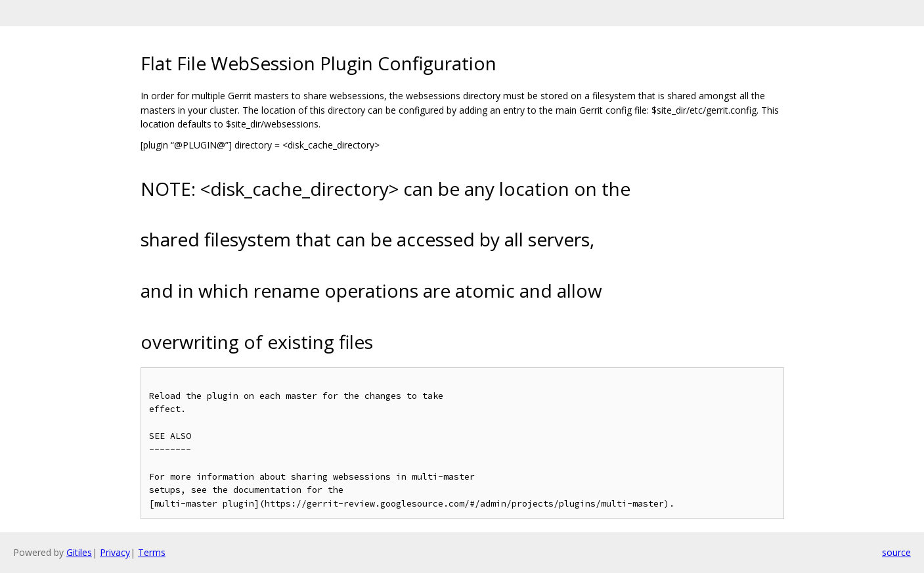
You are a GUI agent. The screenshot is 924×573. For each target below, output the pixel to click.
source (896, 552)
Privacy (115, 552)
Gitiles (79, 552)
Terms (152, 552)
